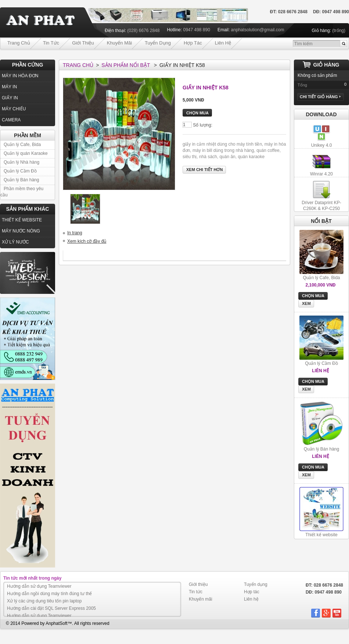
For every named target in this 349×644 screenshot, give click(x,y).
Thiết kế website (321, 535)
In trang (75, 233)
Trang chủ (19, 43)
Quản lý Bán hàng (21, 180)
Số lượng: (203, 125)
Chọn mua (313, 296)
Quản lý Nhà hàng (21, 162)
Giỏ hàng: (321, 31)
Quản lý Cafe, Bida (22, 145)
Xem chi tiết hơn (204, 170)
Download (321, 114)
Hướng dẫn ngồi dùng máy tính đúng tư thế (49, 594)
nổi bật (321, 221)
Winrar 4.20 (321, 174)
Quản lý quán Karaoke (26, 153)
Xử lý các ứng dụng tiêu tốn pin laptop (44, 601)
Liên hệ (223, 43)
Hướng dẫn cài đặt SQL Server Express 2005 (51, 608)
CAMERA (11, 120)
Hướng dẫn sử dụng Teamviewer (39, 586)
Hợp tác (193, 43)
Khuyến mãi (119, 43)
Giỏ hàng (326, 65)
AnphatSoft (56, 623)
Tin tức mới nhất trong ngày (32, 578)
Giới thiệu (83, 43)
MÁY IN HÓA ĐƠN (20, 76)
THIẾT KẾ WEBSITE (22, 220)
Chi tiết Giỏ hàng (320, 97)
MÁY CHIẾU (14, 109)
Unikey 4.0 (322, 145)
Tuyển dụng (158, 43)
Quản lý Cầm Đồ (20, 171)
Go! (343, 44)
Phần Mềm (28, 135)
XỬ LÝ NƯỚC (15, 242)
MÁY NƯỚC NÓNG (21, 231)
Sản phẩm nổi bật (126, 65)
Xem (306, 303)
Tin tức (51, 43)
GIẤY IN (10, 98)
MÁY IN (9, 87)
